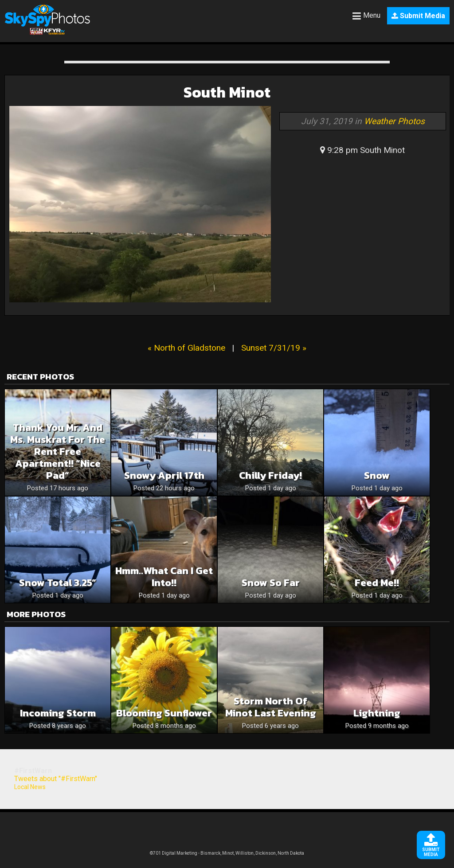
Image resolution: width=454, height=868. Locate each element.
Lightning (377, 713)
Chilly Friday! (270, 475)
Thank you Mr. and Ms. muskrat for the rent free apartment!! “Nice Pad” (58, 452)
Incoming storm (58, 713)
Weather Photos (394, 121)
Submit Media (418, 16)
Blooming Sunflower (164, 713)
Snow (377, 475)
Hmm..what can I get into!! (164, 577)
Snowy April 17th (164, 475)
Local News (30, 787)
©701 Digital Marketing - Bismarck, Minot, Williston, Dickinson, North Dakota (227, 853)
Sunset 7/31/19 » (274, 348)
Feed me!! (377, 583)
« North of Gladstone (186, 348)
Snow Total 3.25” (58, 583)
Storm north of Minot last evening (271, 707)
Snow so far (271, 583)
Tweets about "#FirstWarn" (56, 779)
